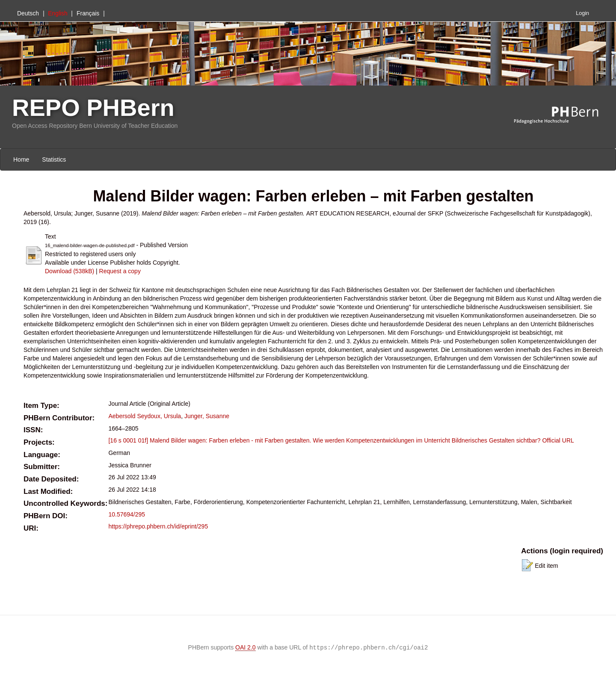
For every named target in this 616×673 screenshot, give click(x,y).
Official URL (558, 440)
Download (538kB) (70, 271)
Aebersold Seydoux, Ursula (145, 416)
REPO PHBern (93, 108)
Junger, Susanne (207, 416)
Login (582, 13)
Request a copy (120, 271)
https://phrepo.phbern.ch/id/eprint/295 (158, 526)
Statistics (54, 159)
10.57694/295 (127, 514)
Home (21, 159)
